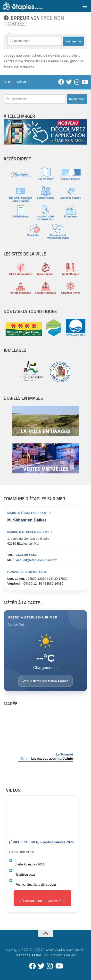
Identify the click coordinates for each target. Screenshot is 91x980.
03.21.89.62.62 (26, 555)
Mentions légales (29, 955)
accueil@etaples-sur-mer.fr (37, 560)
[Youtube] (84, 82)
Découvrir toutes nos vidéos (42, 901)
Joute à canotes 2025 (30, 864)
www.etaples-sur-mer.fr (64, 950)
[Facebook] (61, 82)
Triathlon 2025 (25, 875)
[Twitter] (69, 82)
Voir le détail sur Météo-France (45, 681)
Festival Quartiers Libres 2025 (36, 885)
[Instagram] (77, 82)
